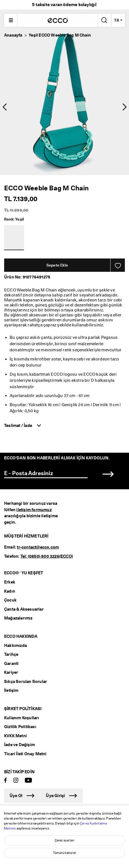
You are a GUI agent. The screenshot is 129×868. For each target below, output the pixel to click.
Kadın (10, 591)
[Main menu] (11, 20)
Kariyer (11, 672)
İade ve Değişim (19, 745)
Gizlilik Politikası (20, 727)
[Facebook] (6, 781)
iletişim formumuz (34, 510)
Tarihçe (11, 654)
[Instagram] (16, 781)
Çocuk (10, 600)
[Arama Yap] (104, 20)
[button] (5, 107)
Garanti (11, 664)
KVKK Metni (15, 736)
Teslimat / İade (19, 426)
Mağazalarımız (18, 618)
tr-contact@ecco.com (38, 547)
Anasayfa (13, 35)
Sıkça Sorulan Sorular (26, 682)
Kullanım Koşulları (22, 718)
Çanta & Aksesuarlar (24, 609)
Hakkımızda (15, 646)
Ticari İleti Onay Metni (25, 754)
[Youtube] (28, 781)
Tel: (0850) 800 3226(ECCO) (47, 556)
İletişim (11, 690)
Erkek (10, 582)
